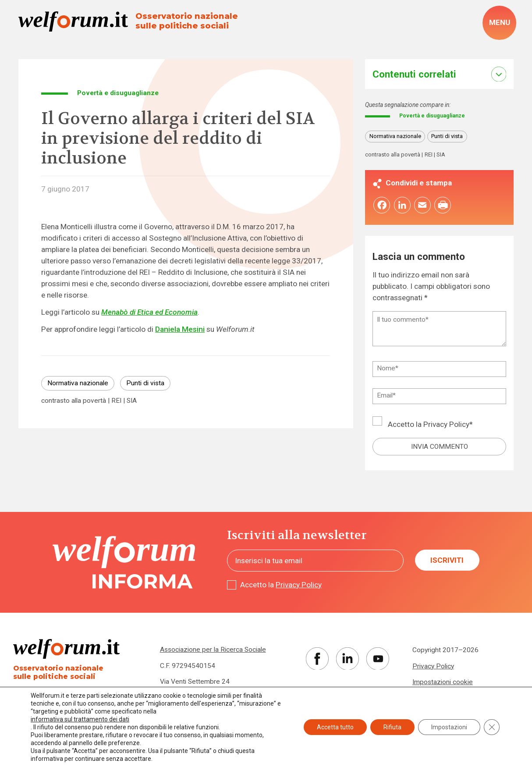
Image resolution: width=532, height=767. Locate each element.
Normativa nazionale (78, 383)
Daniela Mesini (180, 329)
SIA (132, 401)
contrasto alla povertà (74, 401)
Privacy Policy (446, 426)
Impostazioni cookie (443, 683)
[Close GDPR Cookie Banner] (492, 727)
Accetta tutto (335, 727)
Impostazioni (449, 727)
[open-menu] (499, 23)
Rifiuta (392, 727)
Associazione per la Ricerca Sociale (213, 651)
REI (116, 401)
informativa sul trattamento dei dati (80, 719)
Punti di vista (145, 383)
